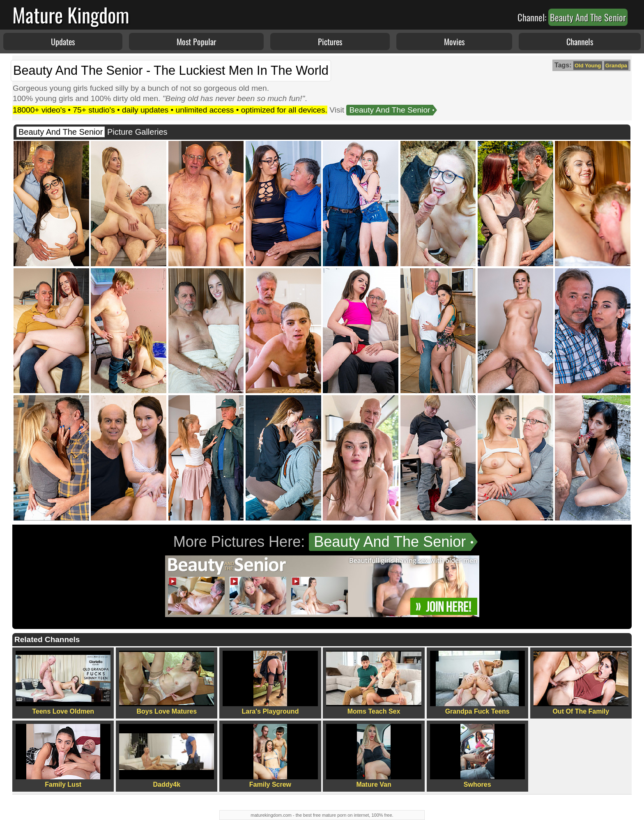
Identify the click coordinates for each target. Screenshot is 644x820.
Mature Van (374, 756)
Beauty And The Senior (390, 110)
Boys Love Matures (167, 683)
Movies (454, 41)
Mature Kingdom (71, 15)
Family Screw (270, 756)
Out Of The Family (581, 683)
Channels (580, 41)
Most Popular (196, 41)
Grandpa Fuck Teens (477, 683)
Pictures (330, 41)
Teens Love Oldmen (63, 683)
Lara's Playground (270, 683)
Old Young (588, 66)
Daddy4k (167, 756)
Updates (63, 41)
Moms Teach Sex (374, 683)
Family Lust (63, 756)
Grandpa (616, 66)
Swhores (477, 756)
